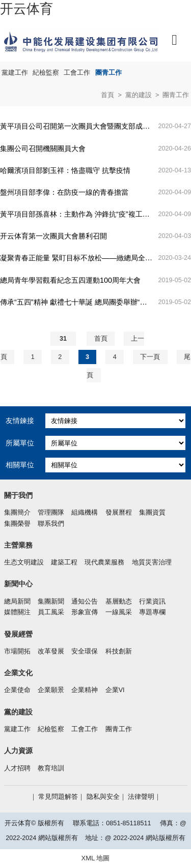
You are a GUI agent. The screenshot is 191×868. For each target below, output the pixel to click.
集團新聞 (51, 602)
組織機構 (85, 513)
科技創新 (119, 651)
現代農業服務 (104, 562)
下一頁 (150, 357)
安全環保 (85, 651)
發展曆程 (119, 513)
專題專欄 (152, 612)
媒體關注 (17, 612)
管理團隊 (51, 513)
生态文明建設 (24, 562)
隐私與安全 (103, 797)
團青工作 (108, 73)
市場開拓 (17, 651)
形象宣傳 (85, 612)
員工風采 (51, 612)
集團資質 (152, 513)
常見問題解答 (58, 797)
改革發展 (51, 651)
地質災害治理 (152, 562)
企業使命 (17, 690)
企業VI (115, 690)
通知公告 (85, 602)
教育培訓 (51, 768)
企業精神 (85, 690)
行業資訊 (152, 602)
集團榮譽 (17, 524)
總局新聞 (17, 602)
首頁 (107, 95)
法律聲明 (141, 797)
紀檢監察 (46, 73)
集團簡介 (17, 513)
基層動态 (119, 602)
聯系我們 (51, 524)
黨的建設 (139, 95)
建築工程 (64, 562)
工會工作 (77, 73)
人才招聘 (17, 768)
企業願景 (51, 690)
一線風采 (119, 612)
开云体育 (26, 9)
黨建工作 (15, 73)
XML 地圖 (96, 858)
